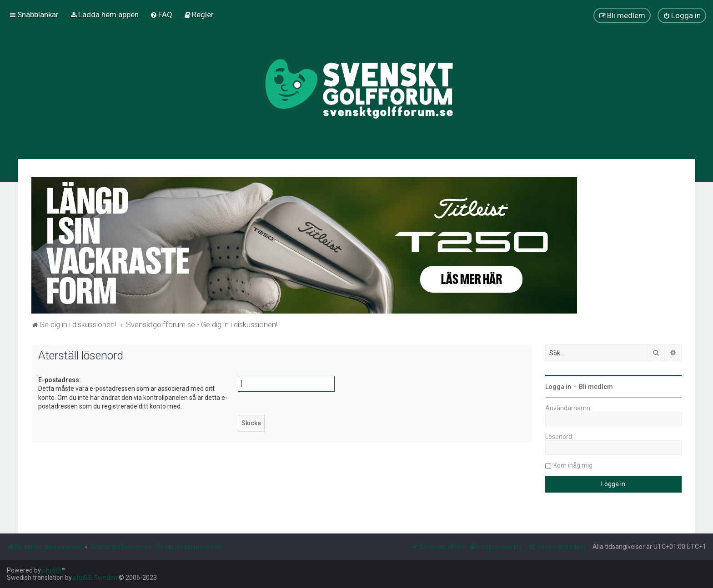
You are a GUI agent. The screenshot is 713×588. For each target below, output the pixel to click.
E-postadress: (60, 380)
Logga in (558, 387)
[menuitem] (104, 15)
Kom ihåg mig (573, 465)
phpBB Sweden (95, 578)
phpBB (52, 570)
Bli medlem (596, 387)
